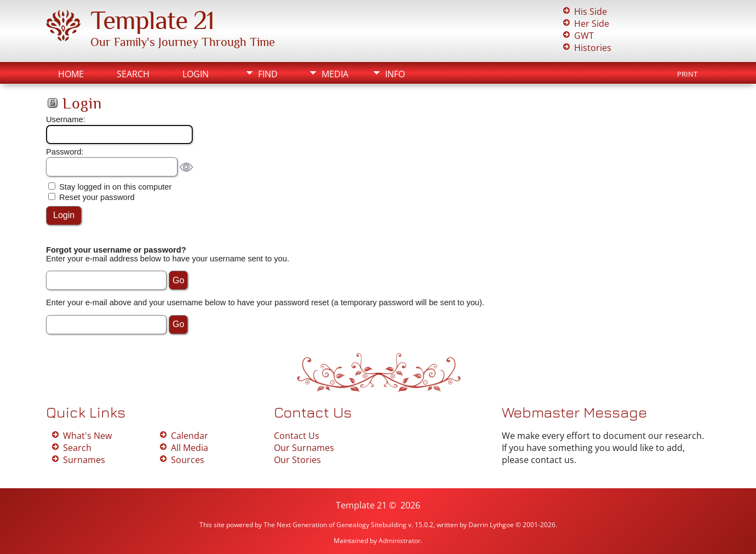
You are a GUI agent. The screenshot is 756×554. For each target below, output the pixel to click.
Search (133, 74)
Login (196, 74)
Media (335, 74)
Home (71, 74)
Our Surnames (304, 448)
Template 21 (152, 20)
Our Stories (297, 460)
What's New (87, 436)
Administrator (400, 541)
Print (687, 74)
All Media (190, 448)
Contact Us (297, 436)
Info (395, 74)
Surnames (84, 460)
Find (268, 74)
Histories (593, 48)
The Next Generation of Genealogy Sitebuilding (335, 525)
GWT (584, 36)
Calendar (190, 436)
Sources (188, 460)
